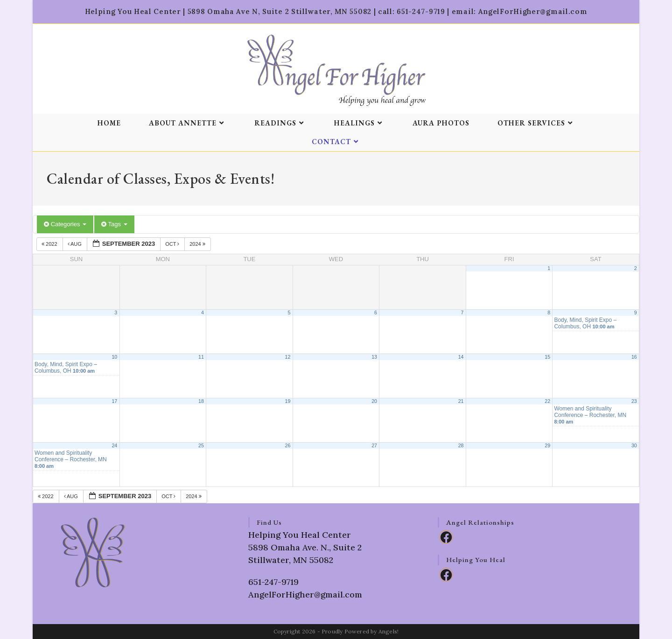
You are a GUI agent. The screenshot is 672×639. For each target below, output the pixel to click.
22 (547, 401)
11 (201, 357)
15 (547, 357)
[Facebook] (446, 537)
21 (461, 401)
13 (374, 357)
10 (114, 357)
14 (461, 357)
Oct (173, 244)
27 (374, 445)
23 (634, 401)
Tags (114, 224)
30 (634, 445)
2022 (50, 244)
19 (288, 401)
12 (288, 357)
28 (461, 445)
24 (114, 445)
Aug (75, 244)
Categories (65, 224)
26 (288, 445)
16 (634, 357)
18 (201, 401)
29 (547, 445)
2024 (198, 244)
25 (201, 445)
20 (374, 401)
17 (114, 401)
